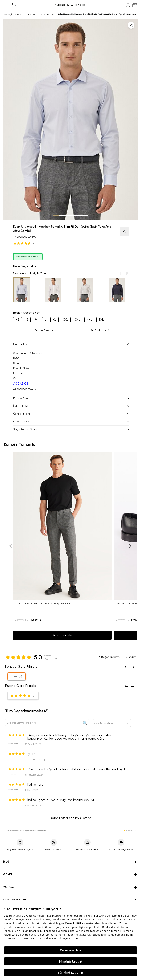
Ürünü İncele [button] (62, 635)
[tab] (56, 216)
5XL (101, 320)
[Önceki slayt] (11, 546)
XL (54, 320)
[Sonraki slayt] (130, 546)
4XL (89, 320)
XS (18, 320)
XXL (66, 320)
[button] (125, 232)
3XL (78, 320)
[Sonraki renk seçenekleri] (127, 273)
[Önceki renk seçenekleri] (120, 273)
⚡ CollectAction (130, 830)
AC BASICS (21, 384)
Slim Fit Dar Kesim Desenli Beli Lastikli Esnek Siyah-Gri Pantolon (44, 603)
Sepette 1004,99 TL (28, 257)
